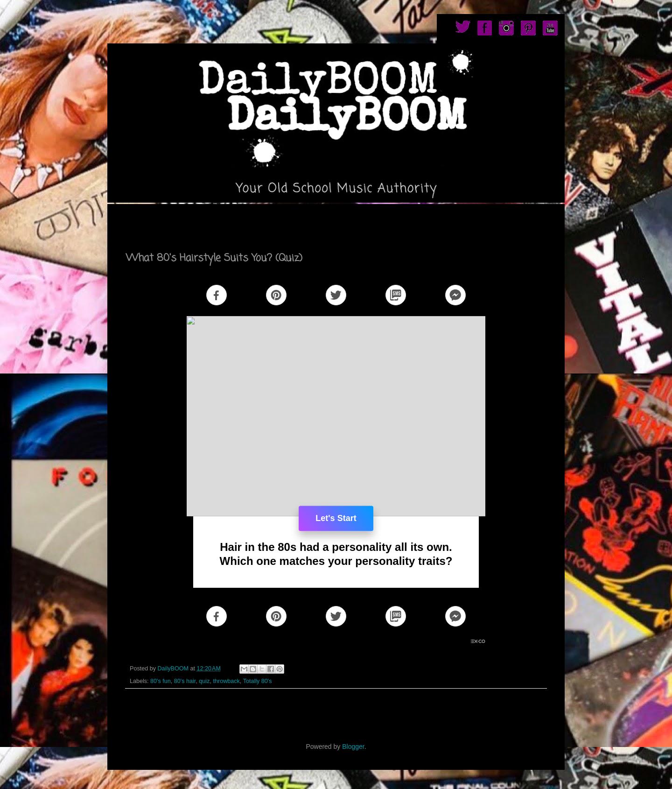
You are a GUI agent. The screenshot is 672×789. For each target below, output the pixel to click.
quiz (204, 681)
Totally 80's (258, 681)
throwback (226, 681)
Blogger (353, 747)
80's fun (161, 681)
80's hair (185, 681)
